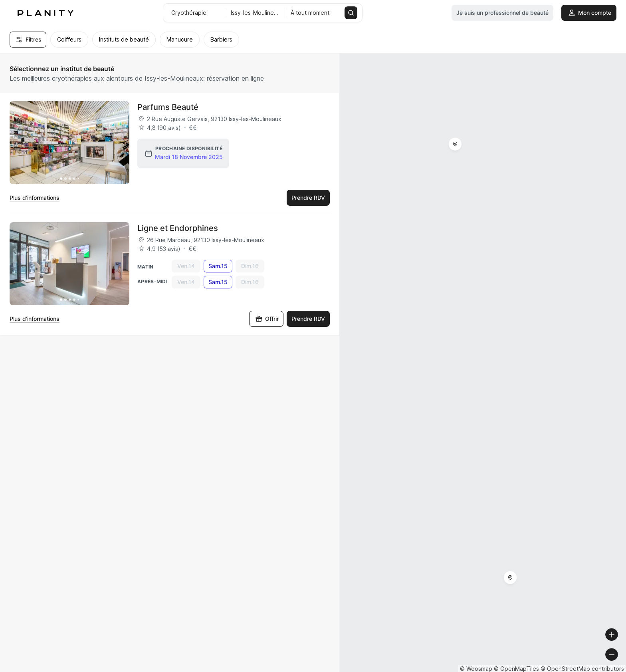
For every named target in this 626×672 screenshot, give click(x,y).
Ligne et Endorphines (178, 228)
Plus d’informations (35, 198)
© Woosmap (476, 669)
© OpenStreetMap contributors (582, 669)
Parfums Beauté (168, 107)
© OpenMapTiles (516, 669)
